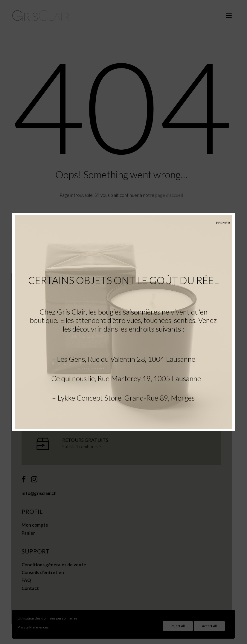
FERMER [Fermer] (223, 223)
